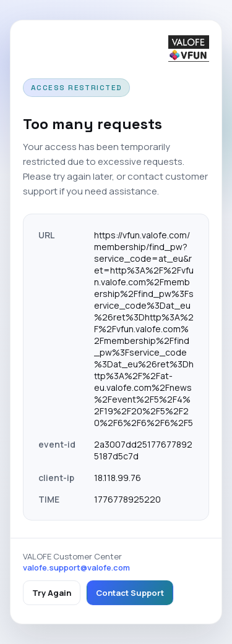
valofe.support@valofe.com (76, 567)
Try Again (52, 593)
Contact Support (130, 593)
